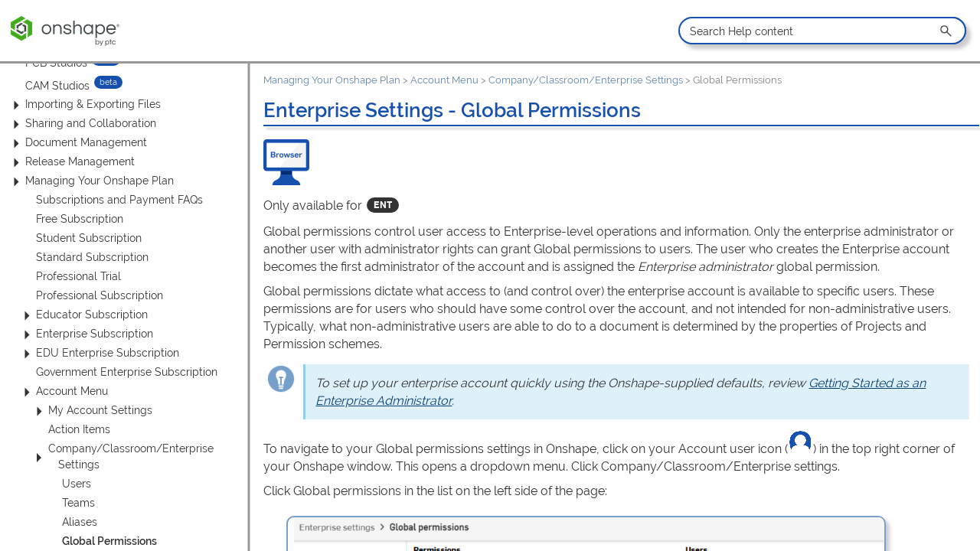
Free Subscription (80, 219)
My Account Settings (92, 411)
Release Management (72, 162)
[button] (947, 31)
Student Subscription (89, 238)
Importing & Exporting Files (85, 104)
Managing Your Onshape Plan (91, 181)
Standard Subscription (92, 257)
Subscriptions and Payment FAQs (119, 200)
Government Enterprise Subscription (127, 372)
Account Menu (64, 391)
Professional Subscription (100, 295)
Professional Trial (78, 276)
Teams (78, 503)
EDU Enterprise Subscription (99, 353)
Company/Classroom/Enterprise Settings (121, 456)
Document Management (78, 143)
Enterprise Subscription (86, 334)
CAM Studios (57, 85)
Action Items (79, 429)
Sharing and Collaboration (82, 124)
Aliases (80, 522)
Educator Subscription (83, 315)
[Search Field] (822, 31)
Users (77, 484)
